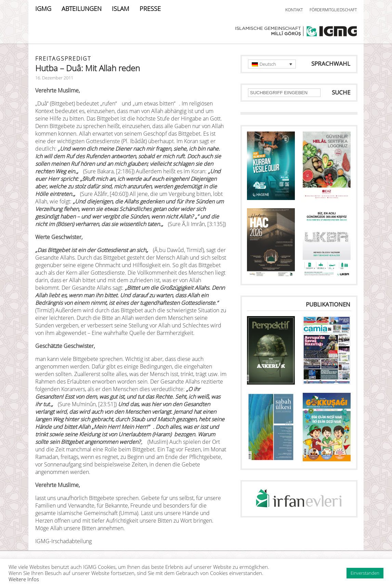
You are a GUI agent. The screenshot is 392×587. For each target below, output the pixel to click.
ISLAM (121, 9)
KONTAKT (294, 10)
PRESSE (150, 9)
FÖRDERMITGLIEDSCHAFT (333, 10)
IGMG (43, 9)
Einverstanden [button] (365, 573)
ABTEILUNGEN (82, 9)
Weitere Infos (24, 579)
